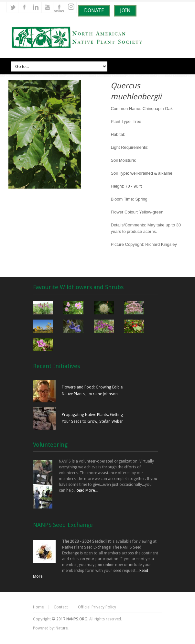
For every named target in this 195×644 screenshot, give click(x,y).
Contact (61, 607)
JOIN (125, 11)
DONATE (94, 11)
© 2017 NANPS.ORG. (70, 619)
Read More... (87, 490)
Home (38, 607)
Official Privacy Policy (97, 607)
